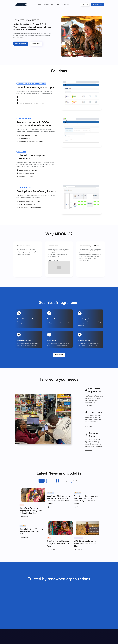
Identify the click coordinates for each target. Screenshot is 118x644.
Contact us (85, 4)
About (53, 4)
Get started (59, 355)
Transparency (65, 4)
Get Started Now (97, 4)
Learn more (88, 406)
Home (40, 4)
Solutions (46, 4)
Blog (58, 4)
